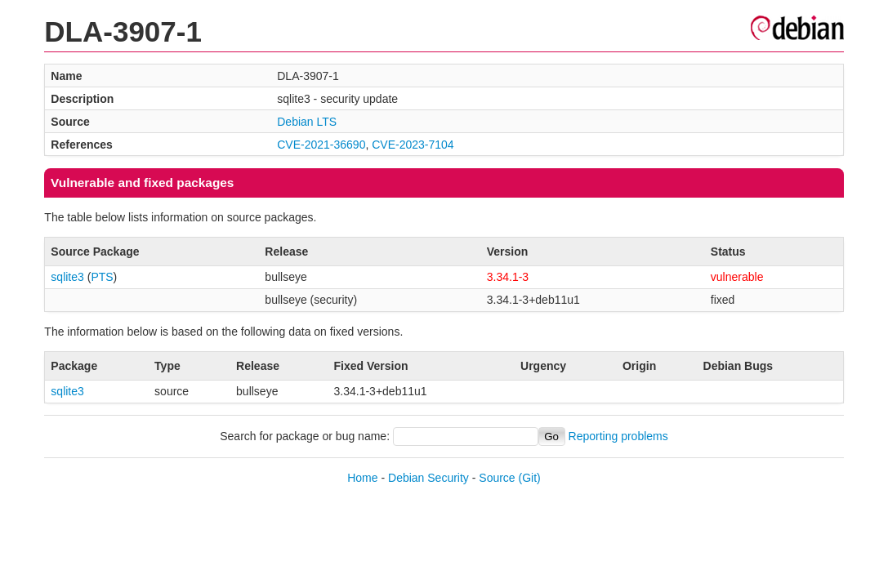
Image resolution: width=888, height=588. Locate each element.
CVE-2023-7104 (413, 145)
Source (497, 478)
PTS (102, 277)
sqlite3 (67, 277)
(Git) (530, 478)
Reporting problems (618, 436)
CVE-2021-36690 (321, 145)
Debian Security (428, 478)
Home (362, 478)
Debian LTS (307, 122)
